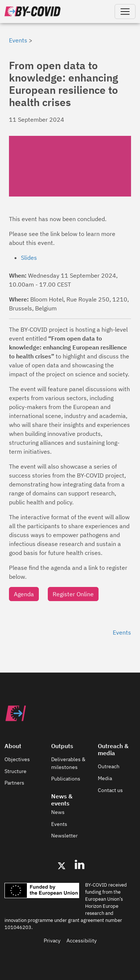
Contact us (110, 790)
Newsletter (64, 836)
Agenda (24, 594)
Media (105, 778)
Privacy (52, 941)
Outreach (109, 766)
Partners (14, 783)
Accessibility (82, 941)
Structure (15, 771)
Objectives (17, 759)
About (13, 746)
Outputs (62, 746)
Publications (66, 779)
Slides (29, 258)
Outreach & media (113, 749)
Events (18, 40)
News (58, 812)
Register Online (73, 594)
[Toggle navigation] (125, 12)
